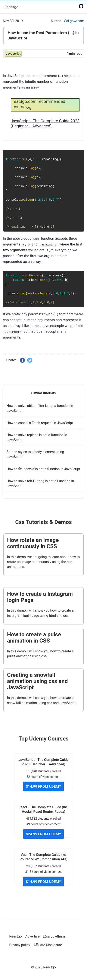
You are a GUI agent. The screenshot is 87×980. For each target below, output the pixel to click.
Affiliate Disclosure (48, 945)
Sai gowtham (74, 21)
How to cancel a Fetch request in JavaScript (40, 423)
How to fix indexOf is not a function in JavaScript (43, 469)
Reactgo (12, 7)
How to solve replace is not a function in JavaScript (37, 437)
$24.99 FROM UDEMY (43, 834)
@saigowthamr (55, 936)
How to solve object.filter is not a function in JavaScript (40, 408)
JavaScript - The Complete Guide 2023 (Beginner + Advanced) (45, 123)
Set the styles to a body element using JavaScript (35, 454)
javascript (13, 54)
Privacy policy (20, 945)
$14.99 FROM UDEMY (43, 786)
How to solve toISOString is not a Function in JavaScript (40, 483)
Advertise (32, 936)
